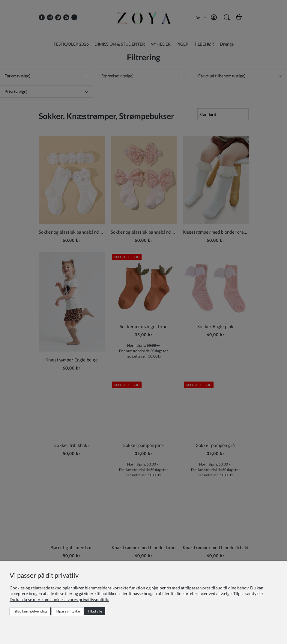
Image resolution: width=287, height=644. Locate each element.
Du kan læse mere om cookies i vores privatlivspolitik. (59, 599)
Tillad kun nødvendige (30, 611)
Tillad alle (95, 611)
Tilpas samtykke (67, 611)
